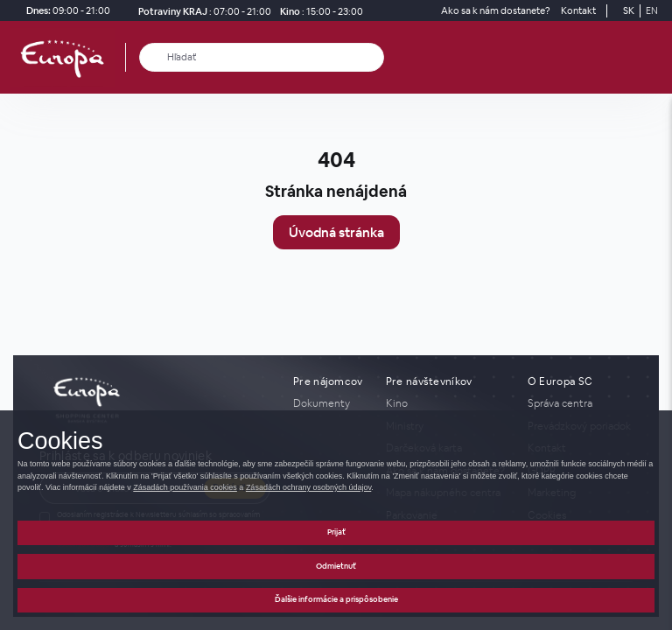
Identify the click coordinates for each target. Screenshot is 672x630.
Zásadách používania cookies (185, 487)
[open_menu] (653, 57)
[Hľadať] (154, 57)
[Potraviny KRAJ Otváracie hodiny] (201, 11)
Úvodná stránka (336, 232)
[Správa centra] (580, 403)
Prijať (336, 532)
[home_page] (67, 57)
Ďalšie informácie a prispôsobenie (336, 599)
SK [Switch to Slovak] (629, 10)
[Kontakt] (578, 11)
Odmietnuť (336, 566)
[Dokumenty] (329, 403)
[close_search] (374, 57)
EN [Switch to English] (652, 10)
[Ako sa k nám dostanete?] (496, 11)
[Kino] (319, 11)
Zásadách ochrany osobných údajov (308, 487)
